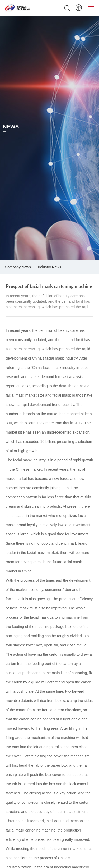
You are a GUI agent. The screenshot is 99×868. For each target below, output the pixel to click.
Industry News (49, 267)
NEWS (11, 127)
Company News (18, 267)
